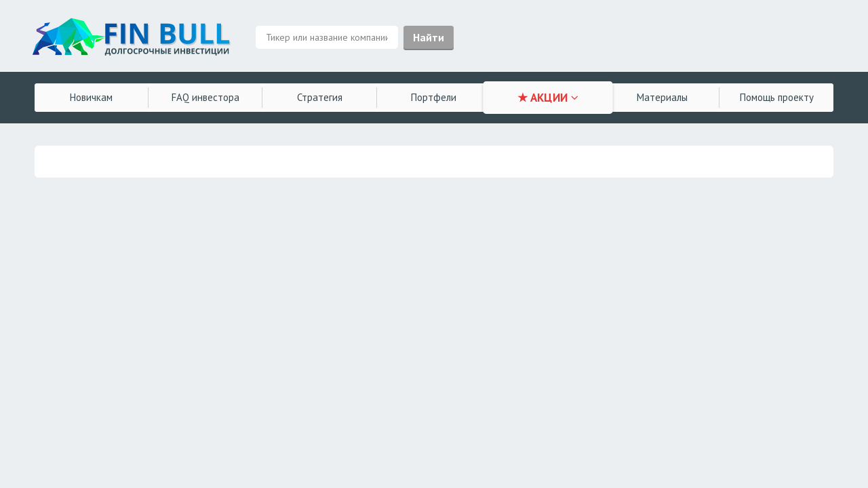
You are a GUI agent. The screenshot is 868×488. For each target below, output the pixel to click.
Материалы (662, 97)
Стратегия (320, 97)
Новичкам (91, 97)
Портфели (434, 97)
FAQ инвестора (205, 97)
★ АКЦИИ (548, 98)
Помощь (777, 97)
